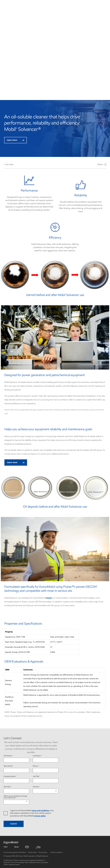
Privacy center (32, 852)
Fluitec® (49, 598)
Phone (35, 766)
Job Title (36, 776)
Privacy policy (43, 852)
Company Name (9, 776)
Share (102, 164)
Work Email (8, 766)
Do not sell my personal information (15, 852)
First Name (8, 756)
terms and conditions (41, 810)
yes (7, 813)
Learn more (15, 140)
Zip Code (7, 787)
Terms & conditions (56, 852)
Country (36, 787)
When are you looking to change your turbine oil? (15, 797)
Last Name (37, 756)
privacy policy (40, 816)
